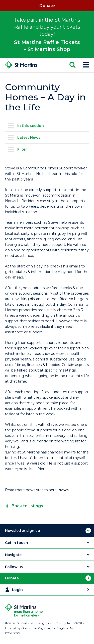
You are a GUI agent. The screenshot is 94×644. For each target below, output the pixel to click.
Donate (47, 6)
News (64, 490)
